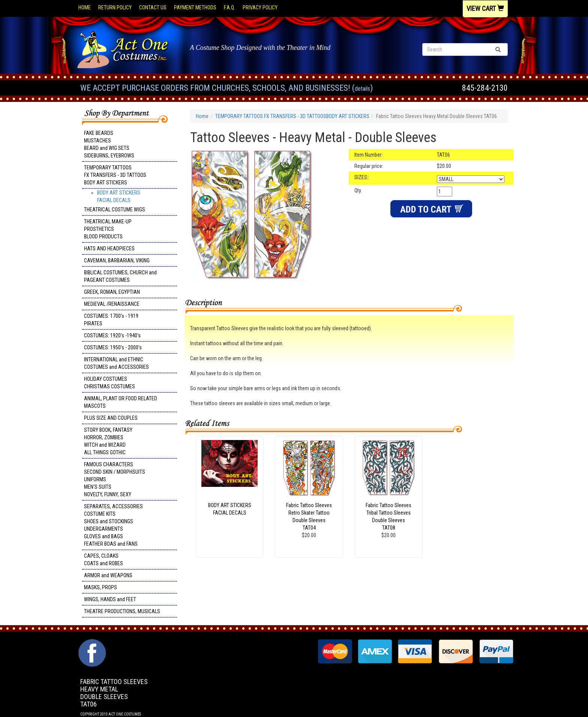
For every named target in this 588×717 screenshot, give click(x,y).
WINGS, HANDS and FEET (110, 599)
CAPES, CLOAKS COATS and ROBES (103, 560)
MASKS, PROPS (100, 587)
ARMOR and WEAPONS (108, 575)
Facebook (91, 643)
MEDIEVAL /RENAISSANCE (112, 304)
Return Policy (115, 7)
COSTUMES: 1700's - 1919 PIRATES (111, 320)
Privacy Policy (260, 7)
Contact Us (153, 7)
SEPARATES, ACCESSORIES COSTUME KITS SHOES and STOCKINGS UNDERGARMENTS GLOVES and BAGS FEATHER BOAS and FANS (113, 525)
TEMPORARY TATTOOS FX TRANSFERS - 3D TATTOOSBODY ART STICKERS (115, 175)
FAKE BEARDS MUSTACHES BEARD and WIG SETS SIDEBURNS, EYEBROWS (109, 144)
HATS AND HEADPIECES (109, 248)
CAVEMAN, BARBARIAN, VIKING (117, 260)
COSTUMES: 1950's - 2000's (113, 347)
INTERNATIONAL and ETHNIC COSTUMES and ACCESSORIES (116, 363)
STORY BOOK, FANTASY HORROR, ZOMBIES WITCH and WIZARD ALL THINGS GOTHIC (108, 441)
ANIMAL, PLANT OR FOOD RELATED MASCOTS (121, 402)
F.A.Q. (229, 7)
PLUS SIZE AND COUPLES (111, 418)
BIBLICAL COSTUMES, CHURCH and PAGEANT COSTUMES (120, 276)
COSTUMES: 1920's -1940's (112, 335)
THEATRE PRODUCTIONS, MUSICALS (122, 611)
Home (85, 7)
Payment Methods (195, 7)
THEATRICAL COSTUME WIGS (115, 210)
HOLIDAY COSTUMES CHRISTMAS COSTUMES (109, 383)
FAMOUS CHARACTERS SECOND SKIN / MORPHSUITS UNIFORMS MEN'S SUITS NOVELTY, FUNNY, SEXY (115, 479)
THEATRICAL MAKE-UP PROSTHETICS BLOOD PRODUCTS (108, 229)
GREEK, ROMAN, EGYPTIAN (112, 292)
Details (362, 89)
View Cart (485, 8)
